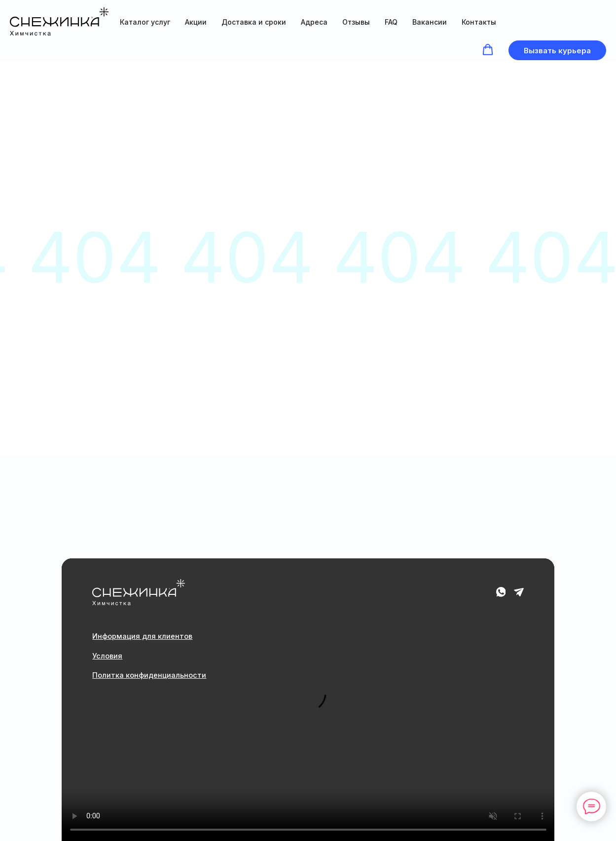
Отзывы (356, 22)
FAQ (391, 22)
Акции (196, 22)
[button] (488, 50)
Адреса (314, 22)
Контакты (479, 22)
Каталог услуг (145, 22)
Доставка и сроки (254, 22)
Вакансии (430, 22)
